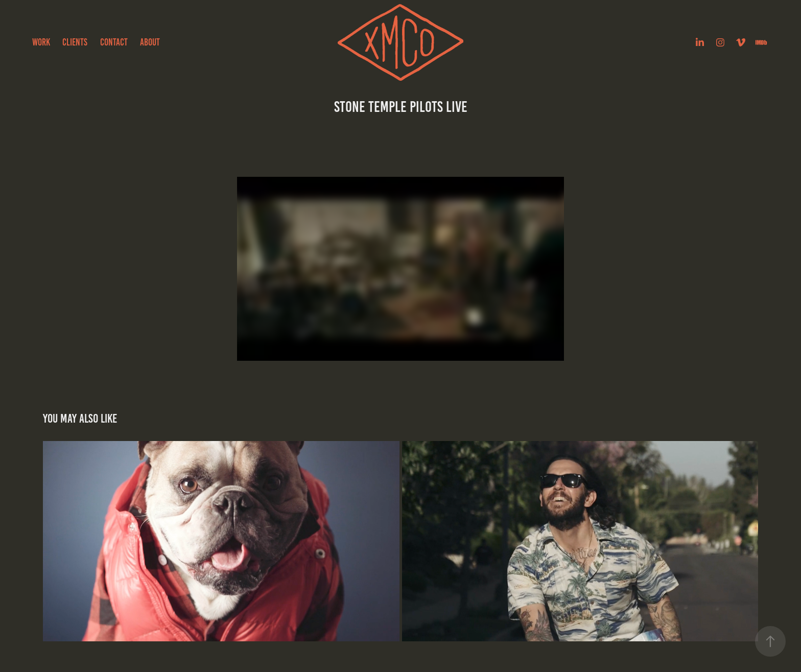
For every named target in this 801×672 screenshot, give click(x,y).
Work (41, 42)
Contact (114, 42)
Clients (75, 42)
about (150, 42)
